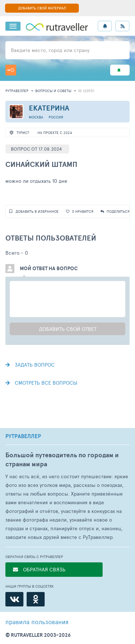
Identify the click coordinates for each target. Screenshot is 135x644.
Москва (36, 117)
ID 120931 (86, 91)
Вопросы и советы (53, 91)
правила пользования (37, 622)
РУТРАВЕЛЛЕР (23, 436)
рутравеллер (17, 91)
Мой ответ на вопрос (49, 268)
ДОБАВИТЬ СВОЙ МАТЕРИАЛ (42, 8)
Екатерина (49, 108)
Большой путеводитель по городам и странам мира (62, 459)
